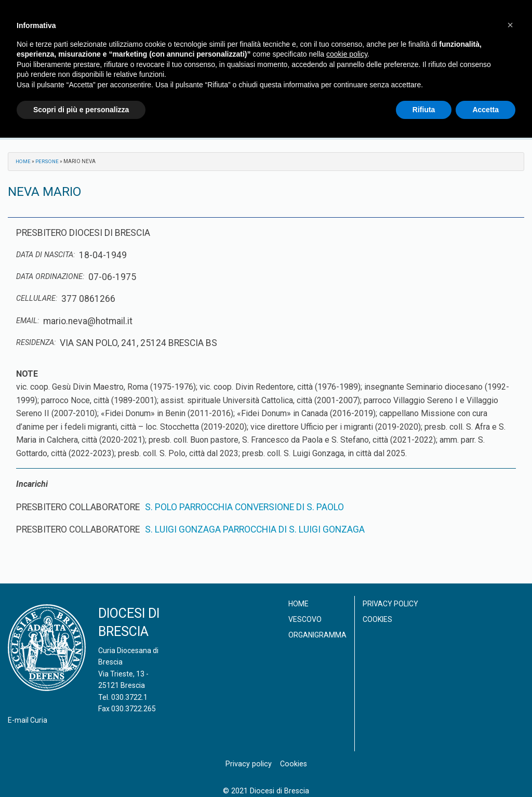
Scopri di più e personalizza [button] (81, 110)
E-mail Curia (28, 720)
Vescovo (305, 619)
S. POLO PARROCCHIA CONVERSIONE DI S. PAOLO (244, 507)
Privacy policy (390, 604)
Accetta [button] (486, 110)
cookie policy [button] (347, 54)
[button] (510, 25)
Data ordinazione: (50, 277)
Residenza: (36, 343)
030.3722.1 (129, 697)
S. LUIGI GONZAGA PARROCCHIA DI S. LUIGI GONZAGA (255, 529)
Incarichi (32, 484)
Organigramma (317, 635)
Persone (48, 161)
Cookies (377, 619)
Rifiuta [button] (424, 110)
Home (24, 161)
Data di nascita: (45, 255)
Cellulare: (37, 298)
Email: (28, 321)
